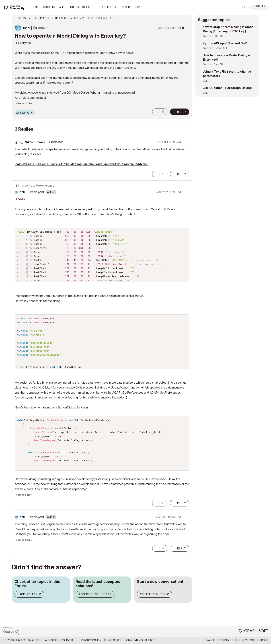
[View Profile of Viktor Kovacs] (35, 142)
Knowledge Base (54, 7)
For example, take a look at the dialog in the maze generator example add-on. (82, 164)
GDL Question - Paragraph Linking (227, 88)
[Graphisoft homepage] (253, 632)
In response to (36, 186)
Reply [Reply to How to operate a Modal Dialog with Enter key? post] (182, 112)
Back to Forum (29, 594)
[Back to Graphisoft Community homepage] (15, 7)
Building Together (81, 7)
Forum (35, 7)
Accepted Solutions (95, 594)
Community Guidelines (140, 640)
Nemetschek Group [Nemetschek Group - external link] (255, 640)
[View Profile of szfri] (26, 28)
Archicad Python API (215, 48)
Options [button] (187, 18)
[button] (156, 112)
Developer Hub (108, 7)
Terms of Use (113, 640)
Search (233, 7)
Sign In (259, 7)
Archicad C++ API (213, 36)
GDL (205, 81)
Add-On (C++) (25, 113)
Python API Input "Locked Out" (225, 43)
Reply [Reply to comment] (182, 174)
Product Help (131, 7)
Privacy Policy (91, 640)
